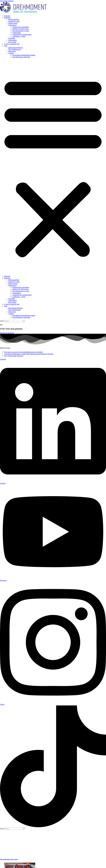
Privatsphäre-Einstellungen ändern (24, 55)
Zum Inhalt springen (7, 1)
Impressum (12, 51)
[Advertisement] (21, 843)
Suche (2, 321)
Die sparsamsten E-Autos (21, 31)
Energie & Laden (14, 21)
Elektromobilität (14, 20)
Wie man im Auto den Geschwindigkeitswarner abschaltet (23, 352)
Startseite (7, 16)
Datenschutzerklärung (16, 48)
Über (6, 46)
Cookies (11, 53)
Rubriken (7, 18)
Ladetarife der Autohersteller (22, 34)
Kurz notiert (12, 42)
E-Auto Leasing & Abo (12, 44)
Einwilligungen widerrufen (21, 57)
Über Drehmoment (14, 49)
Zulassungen (17, 33)
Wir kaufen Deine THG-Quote (9, 859)
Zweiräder (12, 38)
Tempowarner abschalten (21, 27)
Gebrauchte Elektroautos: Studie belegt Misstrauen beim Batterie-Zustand (29, 354)
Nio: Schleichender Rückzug (14, 356)
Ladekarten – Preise (19, 36)
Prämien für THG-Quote (21, 29)
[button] (53, 167)
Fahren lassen (13, 23)
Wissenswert (12, 25)
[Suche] (24, 321)
